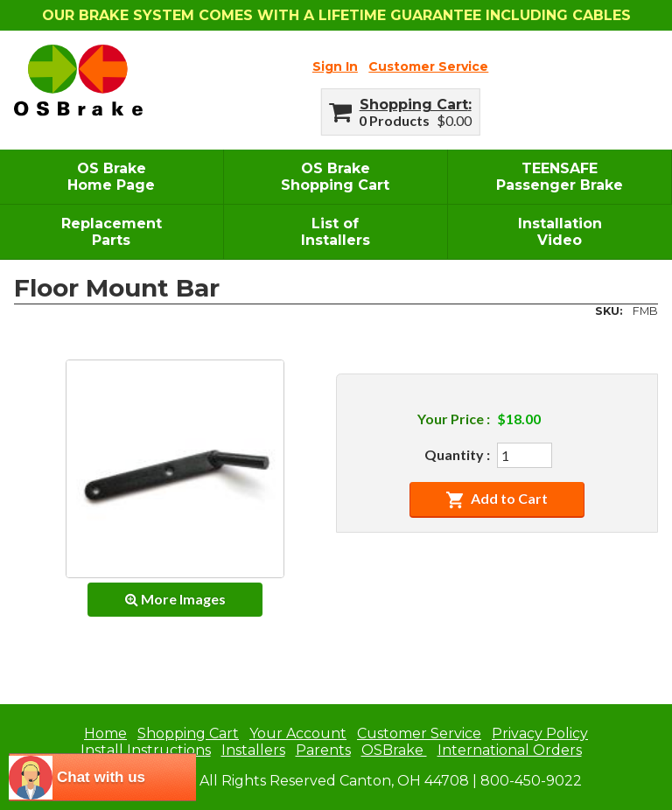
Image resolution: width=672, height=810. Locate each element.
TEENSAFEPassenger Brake (560, 177)
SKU (607, 311)
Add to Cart (497, 499)
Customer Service (428, 66)
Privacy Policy (540, 733)
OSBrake (394, 750)
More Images (175, 599)
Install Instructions (146, 750)
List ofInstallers (336, 232)
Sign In (335, 66)
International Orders (510, 750)
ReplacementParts (112, 232)
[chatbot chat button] (102, 777)
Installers (253, 750)
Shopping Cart (414, 105)
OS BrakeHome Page (111, 177)
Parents (323, 750)
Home (105, 733)
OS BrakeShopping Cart (335, 177)
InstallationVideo (560, 232)
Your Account (298, 733)
